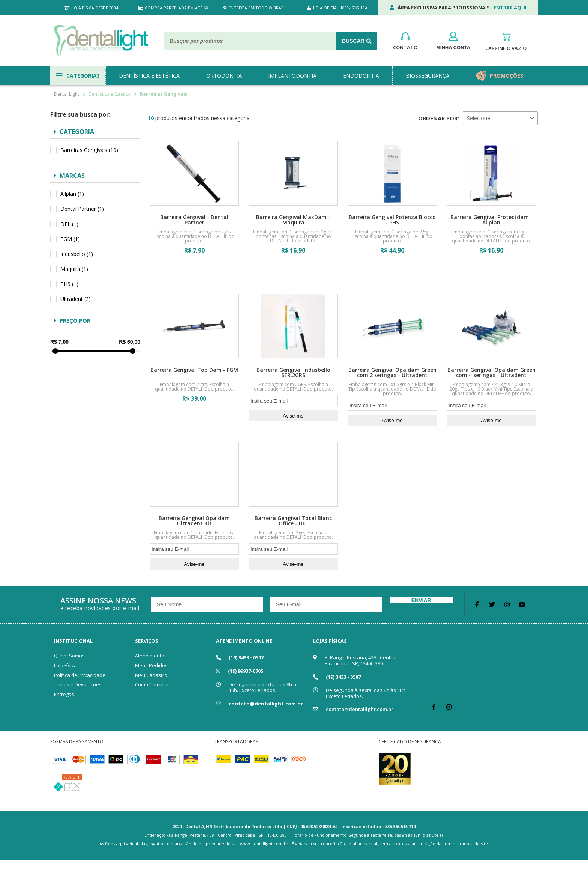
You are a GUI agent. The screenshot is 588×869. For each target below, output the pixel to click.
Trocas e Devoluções (78, 684)
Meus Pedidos (151, 665)
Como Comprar (152, 684)
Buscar (353, 41)
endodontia (361, 76)
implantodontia (292, 76)
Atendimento (150, 656)
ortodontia (224, 76)
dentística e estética (149, 76)
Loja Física (65, 665)
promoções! (507, 76)
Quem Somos (69, 656)
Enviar (421, 600)
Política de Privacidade (80, 675)
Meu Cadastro (151, 675)
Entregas (64, 694)
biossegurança (427, 76)
